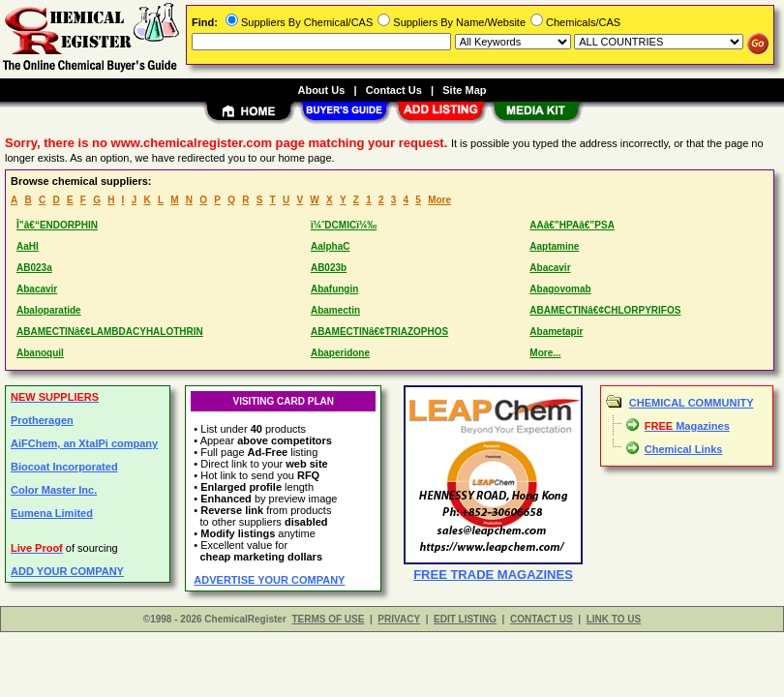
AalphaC (331, 246)
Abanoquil (40, 353)
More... (545, 353)
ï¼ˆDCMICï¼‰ (344, 225)
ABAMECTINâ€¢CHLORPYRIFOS (605, 310)
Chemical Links (684, 449)
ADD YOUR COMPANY (67, 571)
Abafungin (334, 289)
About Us (321, 90)
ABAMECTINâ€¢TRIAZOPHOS (379, 332)
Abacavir (550, 268)
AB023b (329, 268)
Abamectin (335, 310)
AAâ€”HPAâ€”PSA (572, 225)
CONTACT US (542, 619)
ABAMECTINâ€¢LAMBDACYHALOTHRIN (110, 332)
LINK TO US (614, 619)
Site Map (464, 90)
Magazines (687, 426)
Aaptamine (554, 246)
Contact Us (394, 90)
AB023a (34, 268)
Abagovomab (560, 289)
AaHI (28, 246)
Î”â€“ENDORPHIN (57, 225)
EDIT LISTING (465, 619)
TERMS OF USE (328, 619)
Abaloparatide (49, 310)
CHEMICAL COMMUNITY (692, 403)
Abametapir (556, 332)
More (439, 200)
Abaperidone (340, 353)
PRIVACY (399, 619)
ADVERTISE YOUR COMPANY (269, 580)
